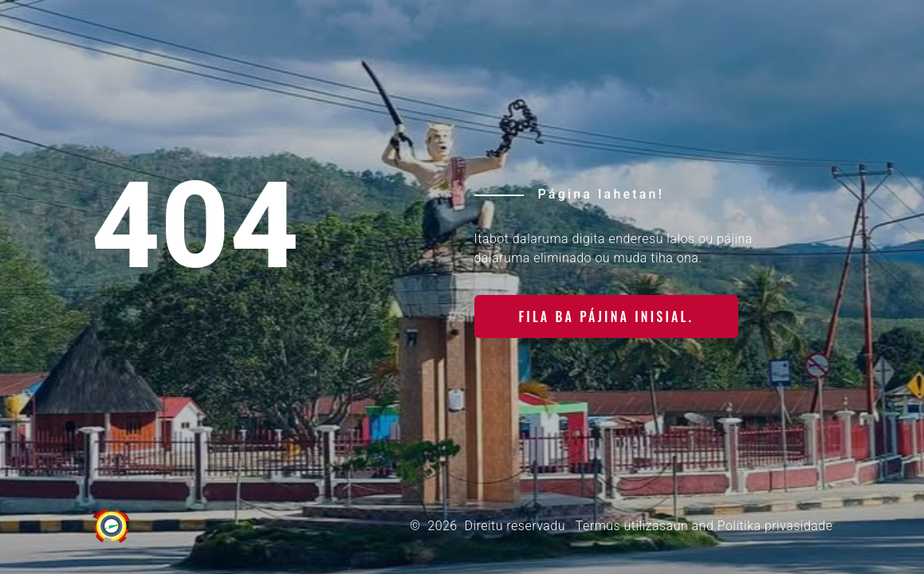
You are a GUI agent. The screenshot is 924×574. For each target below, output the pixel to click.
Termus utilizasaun (632, 526)
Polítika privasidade (775, 526)
